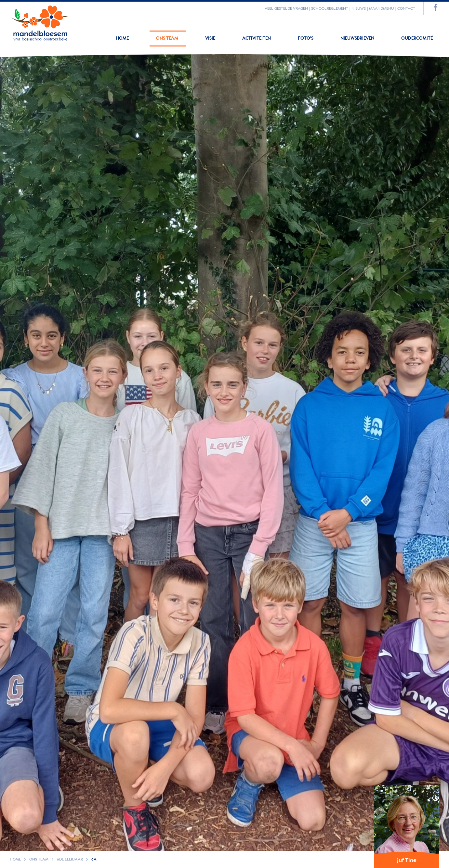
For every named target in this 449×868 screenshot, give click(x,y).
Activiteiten (257, 39)
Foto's (306, 39)
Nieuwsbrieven (358, 39)
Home (122, 39)
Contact (406, 9)
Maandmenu (382, 9)
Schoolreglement (330, 9)
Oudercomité (417, 39)
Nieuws (359, 9)
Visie (211, 39)
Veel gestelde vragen (286, 9)
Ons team (168, 39)
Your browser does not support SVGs (40, 22)
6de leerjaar (70, 859)
